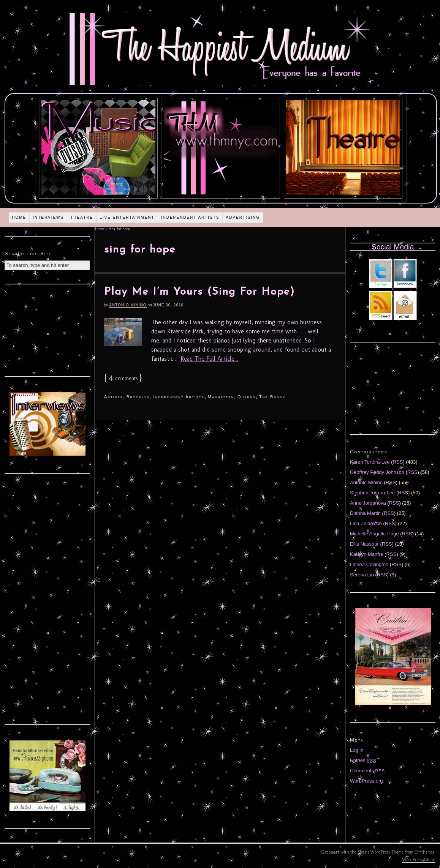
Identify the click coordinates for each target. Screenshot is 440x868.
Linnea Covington (369, 564)
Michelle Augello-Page (374, 534)
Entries (363, 760)
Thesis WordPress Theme (381, 852)
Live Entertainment (127, 217)
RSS (398, 462)
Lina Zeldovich (366, 523)
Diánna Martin (365, 513)
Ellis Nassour (364, 544)
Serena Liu (362, 575)
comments (123, 378)
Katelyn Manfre (366, 554)
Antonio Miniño (128, 305)
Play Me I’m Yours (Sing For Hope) (199, 292)
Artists (114, 397)
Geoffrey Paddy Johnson (377, 472)
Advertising (243, 217)
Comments (367, 771)
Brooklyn (138, 397)
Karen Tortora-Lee (370, 462)
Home (19, 217)
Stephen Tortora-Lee (372, 493)
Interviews (48, 217)
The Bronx (272, 397)
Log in (357, 750)
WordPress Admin (419, 860)
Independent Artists (190, 217)
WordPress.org (366, 781)
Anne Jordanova (368, 503)
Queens (247, 397)
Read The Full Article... (209, 359)
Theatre (82, 217)
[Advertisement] (47, 329)
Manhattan (221, 397)
